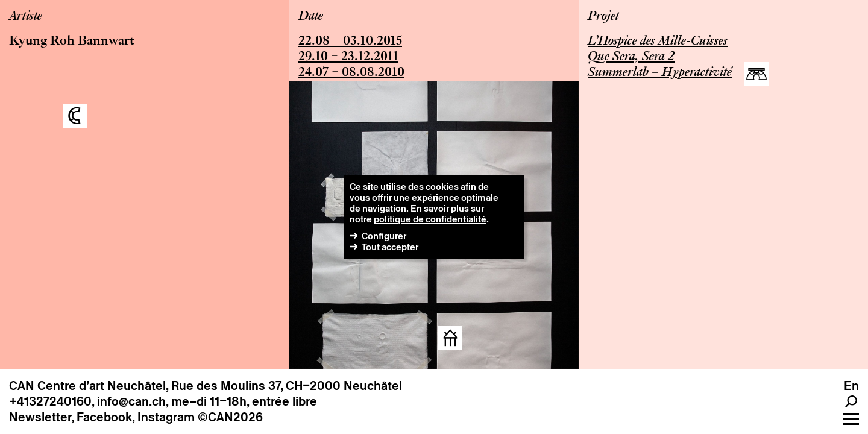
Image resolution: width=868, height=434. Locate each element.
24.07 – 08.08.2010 (351, 73)
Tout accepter (390, 247)
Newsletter (40, 417)
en (851, 386)
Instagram (166, 417)
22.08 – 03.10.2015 (350, 42)
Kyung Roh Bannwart (72, 42)
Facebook (104, 417)
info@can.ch (131, 401)
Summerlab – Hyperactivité (660, 73)
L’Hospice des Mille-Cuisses (658, 42)
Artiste (26, 17)
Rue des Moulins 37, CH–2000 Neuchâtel (287, 386)
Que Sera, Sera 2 (631, 57)
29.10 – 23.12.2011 (348, 57)
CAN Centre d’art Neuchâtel (87, 386)
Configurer (384, 236)
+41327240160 (50, 401)
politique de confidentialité (430, 219)
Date (311, 17)
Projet (603, 17)
